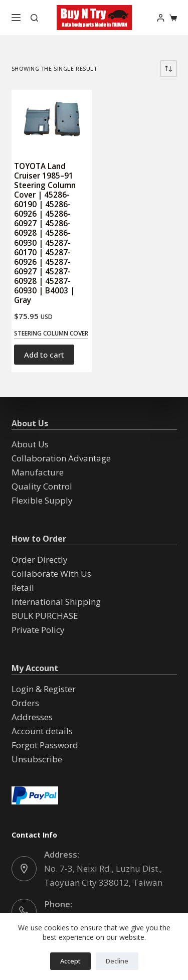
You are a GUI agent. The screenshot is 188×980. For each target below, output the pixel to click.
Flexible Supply (42, 500)
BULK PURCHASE (45, 616)
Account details (42, 731)
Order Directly (40, 559)
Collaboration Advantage (61, 458)
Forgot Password (45, 745)
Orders (25, 703)
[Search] (34, 18)
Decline (117, 961)
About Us (30, 444)
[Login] (161, 18)
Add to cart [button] (44, 355)
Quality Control (42, 486)
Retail (23, 588)
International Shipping (56, 602)
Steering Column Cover (51, 333)
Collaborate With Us (51, 574)
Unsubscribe (37, 759)
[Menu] (16, 18)
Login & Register (44, 689)
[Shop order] (168, 69)
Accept (70, 961)
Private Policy (38, 630)
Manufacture (38, 472)
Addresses (32, 717)
